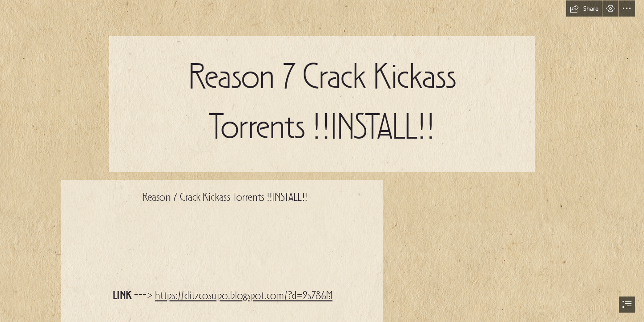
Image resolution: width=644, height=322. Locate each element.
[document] (322, 161)
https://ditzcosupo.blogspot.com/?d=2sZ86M (244, 297)
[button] (584, 8)
